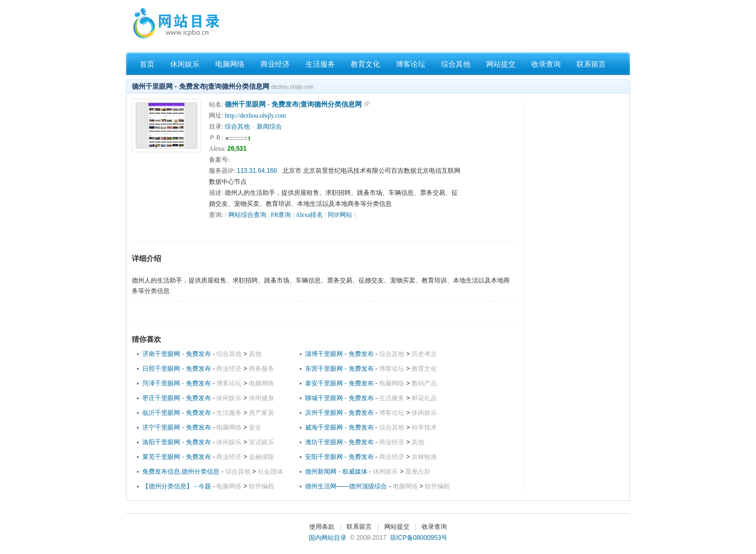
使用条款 (322, 527)
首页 (147, 64)
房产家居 (261, 413)
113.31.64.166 (257, 171)
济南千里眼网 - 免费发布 (177, 354)
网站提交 (501, 64)
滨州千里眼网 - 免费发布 (339, 413)
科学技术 (424, 427)
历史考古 (424, 354)
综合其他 (456, 64)
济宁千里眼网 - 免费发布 (177, 427)
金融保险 (261, 457)
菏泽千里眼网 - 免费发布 (177, 383)
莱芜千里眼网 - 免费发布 (177, 457)
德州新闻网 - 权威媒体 (337, 472)
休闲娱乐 (185, 64)
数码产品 (424, 383)
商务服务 (261, 369)
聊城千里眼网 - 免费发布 (339, 398)
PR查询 (281, 215)
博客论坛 (411, 64)
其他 (255, 354)
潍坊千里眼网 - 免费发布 (339, 442)
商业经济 (275, 64)
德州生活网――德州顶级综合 (346, 486)
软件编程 (261, 486)
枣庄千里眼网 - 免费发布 (177, 398)
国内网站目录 (328, 538)
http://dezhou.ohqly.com (255, 116)
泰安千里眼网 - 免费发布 (339, 383)
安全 (255, 427)
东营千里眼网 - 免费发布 (339, 369)
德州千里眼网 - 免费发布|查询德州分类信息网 (293, 104)
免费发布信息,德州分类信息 (181, 472)
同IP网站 (340, 215)
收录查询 (546, 64)
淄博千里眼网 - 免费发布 (339, 354)
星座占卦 (418, 472)
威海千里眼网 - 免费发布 (339, 427)
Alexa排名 (309, 215)
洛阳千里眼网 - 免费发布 (177, 442)
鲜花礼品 (424, 398)
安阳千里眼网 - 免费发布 (339, 457)
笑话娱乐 (261, 442)
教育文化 (365, 64)
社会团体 (270, 472)
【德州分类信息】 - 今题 (177, 486)
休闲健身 (261, 398)
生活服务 (320, 64)
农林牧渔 (424, 457)
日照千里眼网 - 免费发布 (177, 369)
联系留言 (591, 64)
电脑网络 (230, 64)
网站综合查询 (247, 215)
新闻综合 (269, 127)
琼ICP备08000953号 (419, 538)
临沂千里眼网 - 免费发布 (177, 413)
